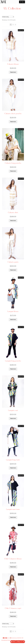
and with (18, 642)
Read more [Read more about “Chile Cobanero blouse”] (13, 567)
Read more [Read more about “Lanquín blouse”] (13, 320)
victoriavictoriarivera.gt (12, 638)
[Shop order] (8, 17)
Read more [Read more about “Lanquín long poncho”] (13, 369)
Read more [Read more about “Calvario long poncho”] (13, 171)
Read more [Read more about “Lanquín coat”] (13, 418)
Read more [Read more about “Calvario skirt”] (13, 221)
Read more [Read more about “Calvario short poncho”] (13, 122)
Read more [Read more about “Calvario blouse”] (13, 72)
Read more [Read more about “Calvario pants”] (13, 270)
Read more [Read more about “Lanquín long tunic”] (13, 468)
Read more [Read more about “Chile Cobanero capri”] (13, 616)
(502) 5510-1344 (20, 638)
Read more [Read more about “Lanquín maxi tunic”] (13, 517)
